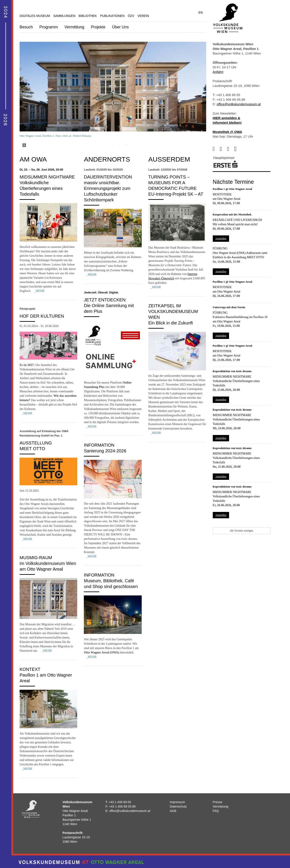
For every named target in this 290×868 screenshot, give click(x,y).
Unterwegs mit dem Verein (229, 307)
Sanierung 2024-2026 (105, 451)
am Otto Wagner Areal (227, 199)
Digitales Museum (35, 16)
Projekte (98, 27)
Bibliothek (88, 16)
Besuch (26, 27)
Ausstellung (36, 443)
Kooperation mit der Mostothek (232, 214)
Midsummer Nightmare (47, 177)
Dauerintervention (108, 177)
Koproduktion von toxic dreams (232, 371)
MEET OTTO (32, 449)
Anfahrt (218, 72)
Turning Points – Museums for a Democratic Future (173, 183)
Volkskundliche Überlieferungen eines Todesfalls (41, 188)
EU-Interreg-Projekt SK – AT (176, 194)
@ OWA (236, 132)
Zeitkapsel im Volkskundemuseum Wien (173, 311)
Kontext (30, 669)
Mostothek (222, 194)
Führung (220, 248)
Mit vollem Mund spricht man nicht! (235, 224)
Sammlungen (64, 16)
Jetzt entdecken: (105, 300)
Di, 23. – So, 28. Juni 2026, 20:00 (41, 170)
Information (99, 445)
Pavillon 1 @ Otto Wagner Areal (232, 189)
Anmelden (221, 238)
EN (201, 13)
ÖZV (131, 16)
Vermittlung (74, 27)
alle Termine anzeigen (242, 531)
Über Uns (120, 27)
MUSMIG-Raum (36, 558)
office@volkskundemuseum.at (239, 104)
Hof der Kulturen (42, 316)
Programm (49, 27)
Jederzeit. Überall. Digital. (101, 292)
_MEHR (39, 291)
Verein (143, 16)
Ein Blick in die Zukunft (171, 323)
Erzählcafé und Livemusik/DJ (238, 220)
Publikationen (112, 16)
